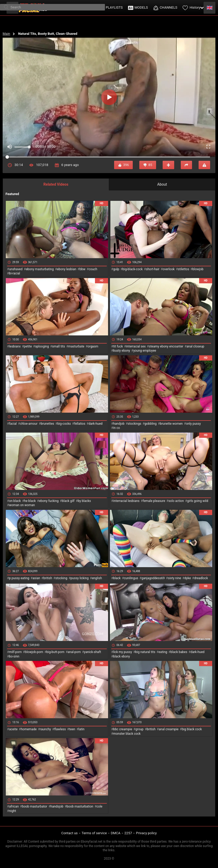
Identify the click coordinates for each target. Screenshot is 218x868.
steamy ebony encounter (166, 346)
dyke (188, 578)
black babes (179, 652)
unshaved (16, 269)
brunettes (47, 424)
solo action (176, 501)
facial (13, 424)
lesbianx (15, 346)
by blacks (84, 501)
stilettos (184, 269)
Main (6, 34)
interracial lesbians (126, 501)
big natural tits (145, 652)
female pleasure (154, 501)
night (12, 811)
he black (30, 501)
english (97, 578)
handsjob (57, 806)
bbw (83, 269)
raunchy (45, 729)
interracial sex (136, 346)
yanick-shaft (92, 652)
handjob (119, 424)
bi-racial (14, 273)
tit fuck (118, 346)
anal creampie (169, 729)
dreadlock (201, 578)
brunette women (171, 424)
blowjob (198, 269)
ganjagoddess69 (153, 578)
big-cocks (64, 424)
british (48, 578)
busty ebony (121, 351)
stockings (135, 424)
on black (15, 501)
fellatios (80, 424)
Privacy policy (146, 833)
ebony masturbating (40, 269)
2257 (128, 833)
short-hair (153, 269)
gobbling (151, 424)
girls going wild (198, 501)
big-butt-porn (55, 652)
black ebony (121, 656)
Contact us (69, 833)
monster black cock (127, 734)
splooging (42, 346)
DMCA (116, 833)
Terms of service (94, 833)
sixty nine (174, 578)
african (14, 806)
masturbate (76, 346)
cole (99, 806)
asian (36, 578)
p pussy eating (19, 578)
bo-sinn (14, 656)
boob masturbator (35, 806)
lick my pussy (123, 652)
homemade (29, 729)
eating (163, 652)
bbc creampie (123, 729)
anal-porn (74, 652)
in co (116, 428)
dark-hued (95, 424)
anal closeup (195, 346)
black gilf (68, 501)
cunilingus (131, 578)
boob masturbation (80, 806)
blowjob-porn (34, 652)
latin (81, 729)
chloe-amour (29, 424)
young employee (145, 351)
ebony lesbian (67, 269)
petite (28, 346)
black (117, 578)
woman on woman (22, 505)
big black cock (192, 729)
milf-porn (15, 652)
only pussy (193, 424)
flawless (60, 729)
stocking (61, 578)
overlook (169, 269)
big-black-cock (133, 269)
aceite (13, 729)
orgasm (93, 346)
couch (93, 269)
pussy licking (80, 578)
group (139, 729)
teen (72, 729)
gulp (116, 269)
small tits (59, 346)
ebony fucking (49, 501)
